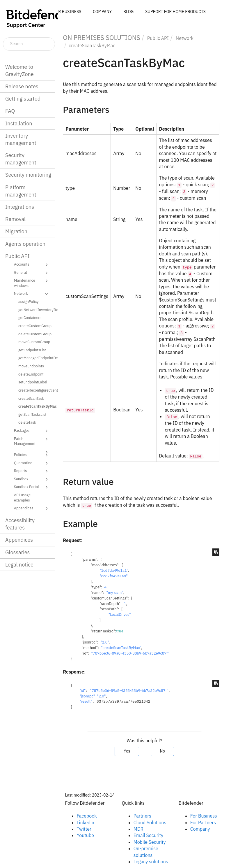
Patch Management (32, 441)
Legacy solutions (151, 862)
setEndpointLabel (33, 382)
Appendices (32, 508)
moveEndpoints (31, 366)
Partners (142, 816)
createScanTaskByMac (36, 406)
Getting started (23, 99)
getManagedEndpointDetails (36, 358)
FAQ (10, 111)
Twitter (84, 829)
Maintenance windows (32, 283)
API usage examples (22, 497)
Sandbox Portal (32, 487)
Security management (21, 159)
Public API (17, 256)
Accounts (32, 265)
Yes (127, 751)
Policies (32, 455)
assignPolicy (29, 301)
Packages (32, 431)
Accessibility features (20, 524)
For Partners (203, 823)
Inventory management (21, 139)
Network (32, 294)
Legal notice (19, 565)
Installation (19, 123)
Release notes (22, 86)
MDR (138, 829)
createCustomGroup (35, 326)
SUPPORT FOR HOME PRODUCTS (175, 12)
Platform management (21, 191)
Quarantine (32, 463)
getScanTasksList (32, 414)
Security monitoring (28, 175)
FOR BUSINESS (67, 12)
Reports (32, 471)
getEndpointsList (32, 350)
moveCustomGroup (34, 342)
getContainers (30, 318)
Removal (15, 219)
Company (200, 829)
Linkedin (86, 823)
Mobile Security (150, 842)
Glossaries (17, 552)
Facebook (87, 816)
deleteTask (27, 422)
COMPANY (102, 12)
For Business (204, 816)
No (162, 751)
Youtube (86, 835)
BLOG (128, 12)
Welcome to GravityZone (19, 71)
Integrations (20, 207)
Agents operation (25, 244)
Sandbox (32, 479)
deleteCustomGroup (35, 334)
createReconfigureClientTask (36, 390)
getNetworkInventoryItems (36, 310)
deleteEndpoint (31, 374)
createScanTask (31, 398)
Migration (16, 231)
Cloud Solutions (150, 823)
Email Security (149, 835)
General (32, 273)
